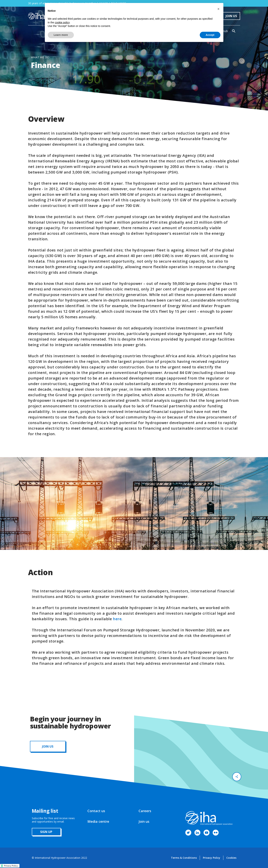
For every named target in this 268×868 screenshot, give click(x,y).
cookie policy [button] (62, 22)
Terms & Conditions (184, 858)
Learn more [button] (61, 35)
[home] (36, 16)
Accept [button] (210, 35)
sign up (46, 832)
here (117, 619)
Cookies (231, 858)
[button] (219, 9)
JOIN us (48, 746)
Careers (145, 811)
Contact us (96, 811)
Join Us (231, 16)
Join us (144, 821)
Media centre (98, 821)
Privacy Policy (212, 858)
